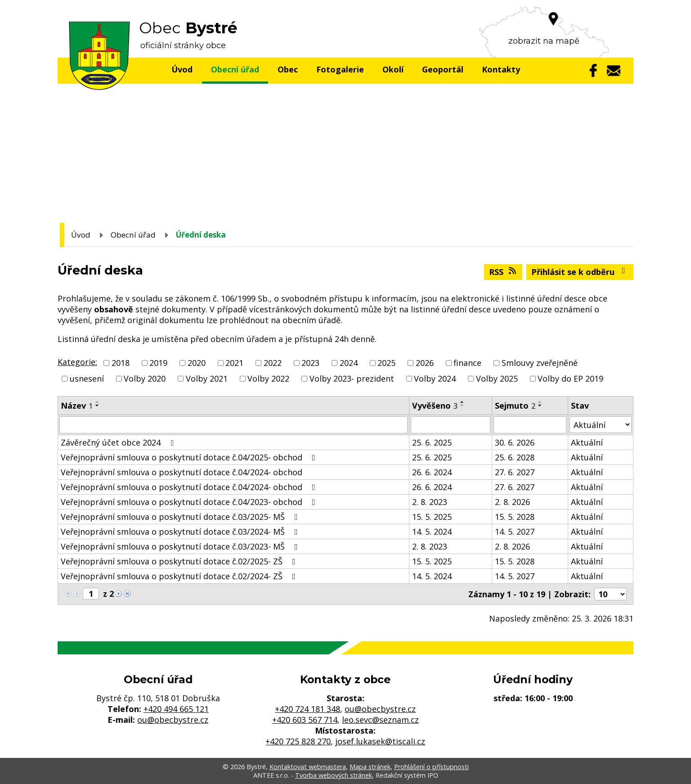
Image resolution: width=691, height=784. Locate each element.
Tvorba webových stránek (334, 775)
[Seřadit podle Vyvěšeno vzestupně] (462, 402)
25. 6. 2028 (515, 457)
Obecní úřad (235, 69)
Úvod (182, 69)
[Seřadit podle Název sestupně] (98, 406)
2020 (197, 363)
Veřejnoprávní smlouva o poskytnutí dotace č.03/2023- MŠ (181, 546)
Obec (288, 69)
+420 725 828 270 (298, 741)
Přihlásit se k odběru (580, 272)
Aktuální (587, 442)
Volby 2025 (497, 378)
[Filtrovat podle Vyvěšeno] (451, 425)
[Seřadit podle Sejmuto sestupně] (540, 406)
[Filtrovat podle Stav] (601, 425)
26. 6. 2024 (432, 472)
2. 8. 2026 (512, 502)
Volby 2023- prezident (352, 378)
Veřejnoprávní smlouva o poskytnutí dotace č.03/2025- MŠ (181, 517)
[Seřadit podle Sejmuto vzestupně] (540, 402)
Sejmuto (515, 406)
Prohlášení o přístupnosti (431, 767)
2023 (310, 363)
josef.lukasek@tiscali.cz (380, 741)
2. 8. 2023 (430, 502)
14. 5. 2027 (515, 532)
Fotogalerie (340, 69)
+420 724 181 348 (307, 709)
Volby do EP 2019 (570, 378)
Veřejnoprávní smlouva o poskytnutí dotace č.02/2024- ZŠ (180, 576)
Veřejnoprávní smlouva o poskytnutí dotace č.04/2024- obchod (182, 472)
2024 (349, 363)
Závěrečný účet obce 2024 (119, 442)
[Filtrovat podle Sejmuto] (530, 425)
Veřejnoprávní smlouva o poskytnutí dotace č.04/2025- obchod (190, 457)
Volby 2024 (435, 378)
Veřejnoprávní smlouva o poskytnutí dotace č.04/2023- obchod (190, 502)
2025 (386, 363)
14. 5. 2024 (432, 532)
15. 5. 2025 (432, 517)
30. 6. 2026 (515, 442)
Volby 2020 (145, 378)
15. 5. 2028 (515, 517)
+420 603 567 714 (305, 720)
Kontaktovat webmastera (308, 767)
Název (77, 406)
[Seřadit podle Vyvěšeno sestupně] (462, 406)
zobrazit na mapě (544, 41)
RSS (503, 272)
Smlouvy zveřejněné (540, 363)
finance (467, 363)
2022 (273, 363)
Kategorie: (77, 362)
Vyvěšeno (435, 406)
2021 (234, 363)
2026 (425, 363)
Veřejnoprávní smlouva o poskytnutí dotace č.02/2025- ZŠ (180, 561)
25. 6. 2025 (432, 442)
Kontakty (501, 69)
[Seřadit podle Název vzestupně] (98, 402)
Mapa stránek (370, 767)
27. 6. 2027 (515, 472)
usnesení (87, 378)
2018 (121, 363)
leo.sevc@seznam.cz (380, 720)
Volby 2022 (268, 378)
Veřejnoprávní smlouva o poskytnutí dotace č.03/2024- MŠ (181, 532)
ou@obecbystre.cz (173, 720)
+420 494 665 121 (176, 709)
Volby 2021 (207, 378)
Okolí (393, 69)
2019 (158, 363)
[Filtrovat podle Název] (233, 425)
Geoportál (443, 69)
